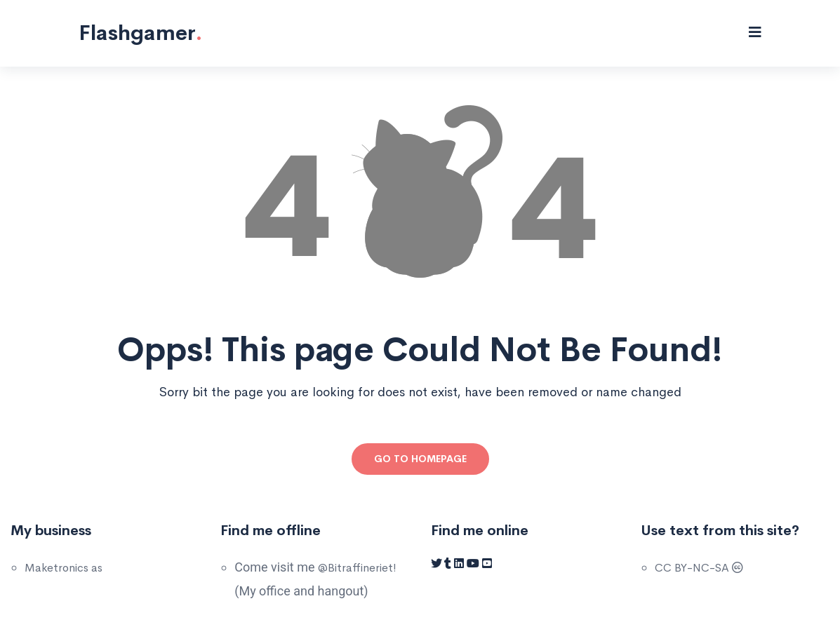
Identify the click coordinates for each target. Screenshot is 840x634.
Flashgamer (140, 33)
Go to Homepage (420, 459)
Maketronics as (64, 568)
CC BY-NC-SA (699, 568)
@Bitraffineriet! (357, 568)
